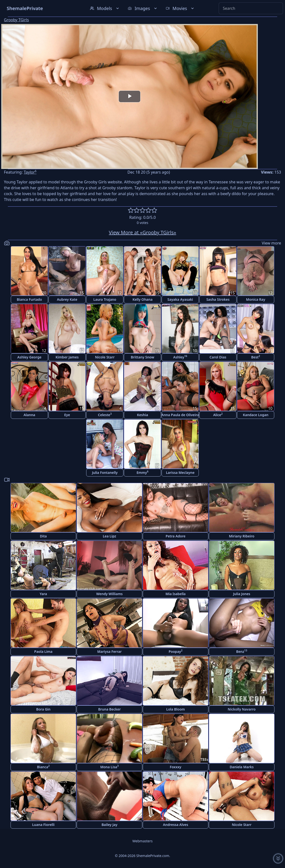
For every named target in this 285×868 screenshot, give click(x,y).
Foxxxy (175, 767)
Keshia (142, 415)
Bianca (43, 767)
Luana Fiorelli (43, 825)
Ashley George (29, 357)
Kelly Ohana (142, 299)
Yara (43, 594)
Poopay (176, 651)
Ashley (180, 357)
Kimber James (67, 357)
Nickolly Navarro (242, 709)
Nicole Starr (105, 357)
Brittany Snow (142, 357)
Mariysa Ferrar (109, 651)
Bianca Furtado (30, 299)
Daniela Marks (242, 767)
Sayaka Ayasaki (180, 299)
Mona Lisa (109, 767)
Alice (218, 415)
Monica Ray (256, 299)
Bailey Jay (110, 825)
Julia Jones (242, 594)
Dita (43, 536)
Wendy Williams (109, 594)
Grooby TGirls (16, 20)
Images (143, 8)
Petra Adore (176, 536)
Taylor (30, 172)
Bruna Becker (109, 709)
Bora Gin (43, 709)
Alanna (29, 415)
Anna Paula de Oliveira (180, 415)
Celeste (105, 415)
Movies (180, 8)
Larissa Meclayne (180, 473)
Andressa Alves (176, 825)
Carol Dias (218, 357)
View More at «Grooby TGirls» (143, 232)
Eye (67, 415)
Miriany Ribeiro (242, 536)
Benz (242, 651)
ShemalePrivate (25, 8)
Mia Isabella (176, 594)
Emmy (142, 472)
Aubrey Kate (67, 299)
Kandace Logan (256, 415)
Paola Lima (43, 651)
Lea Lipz (110, 536)
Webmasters (142, 841)
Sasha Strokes (218, 299)
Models (105, 8)
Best (256, 357)
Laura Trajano (105, 299)
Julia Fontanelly (105, 473)
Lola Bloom (176, 709)
